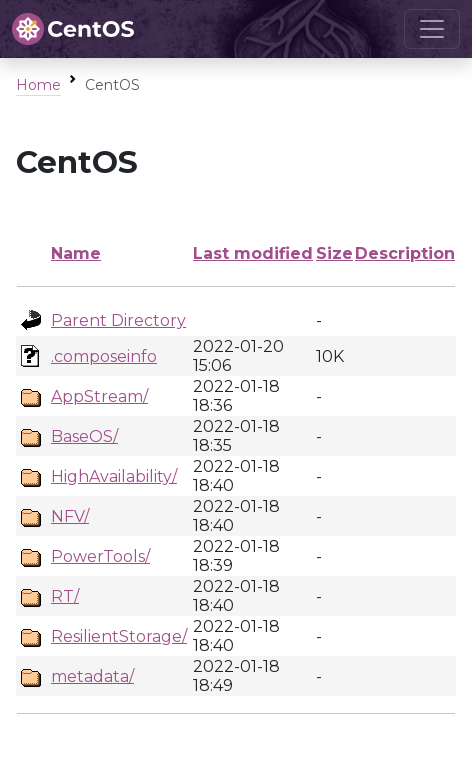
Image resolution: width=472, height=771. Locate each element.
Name (76, 253)
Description (405, 253)
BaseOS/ (84, 436)
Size (334, 253)
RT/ (65, 596)
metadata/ (92, 676)
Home (38, 85)
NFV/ (70, 516)
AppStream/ (99, 396)
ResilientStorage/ (119, 636)
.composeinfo (104, 356)
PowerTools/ (100, 556)
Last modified (253, 253)
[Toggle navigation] (432, 29)
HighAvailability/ (114, 476)
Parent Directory (118, 320)
